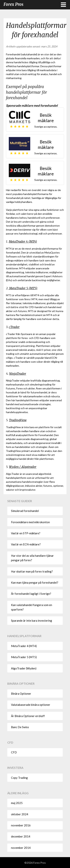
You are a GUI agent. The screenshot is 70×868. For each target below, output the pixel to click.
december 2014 (21, 836)
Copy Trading (19, 778)
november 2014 (21, 848)
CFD (14, 752)
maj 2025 (17, 803)
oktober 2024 (20, 814)
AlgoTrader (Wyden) (24, 668)
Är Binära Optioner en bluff (28, 716)
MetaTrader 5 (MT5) (23, 288)
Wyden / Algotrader (23, 467)
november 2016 (21, 825)
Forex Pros (13, 4)
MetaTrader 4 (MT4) (23, 241)
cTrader (14, 327)
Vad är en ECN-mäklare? (26, 544)
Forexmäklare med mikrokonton (30, 522)
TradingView (18, 420)
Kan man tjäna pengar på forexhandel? (35, 582)
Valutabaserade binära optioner (31, 705)
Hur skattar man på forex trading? (32, 571)
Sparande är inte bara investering (32, 621)
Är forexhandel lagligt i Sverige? (31, 594)
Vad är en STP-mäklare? (26, 533)
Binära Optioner (21, 694)
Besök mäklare (46, 118)
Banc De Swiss (20, 727)
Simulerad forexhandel (25, 511)
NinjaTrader (18, 374)
